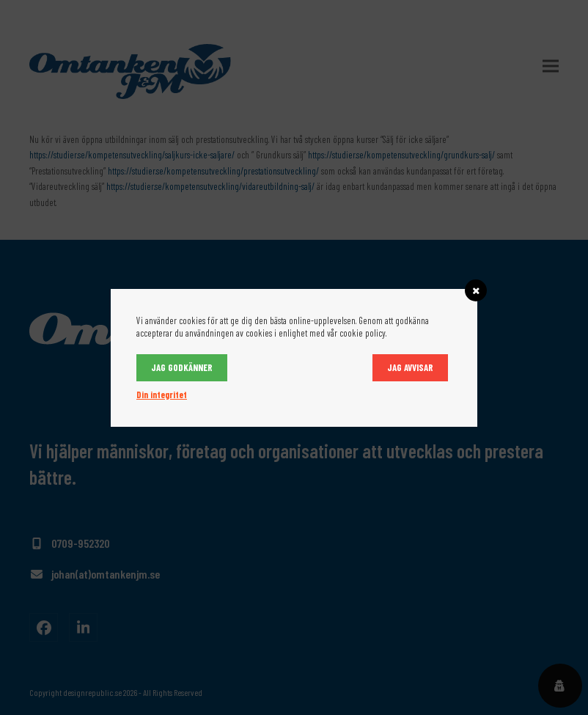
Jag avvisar (410, 367)
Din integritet (162, 395)
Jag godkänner (182, 367)
